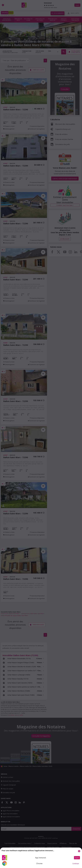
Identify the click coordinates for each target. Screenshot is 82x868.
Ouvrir (77, 858)
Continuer (76, 864)
